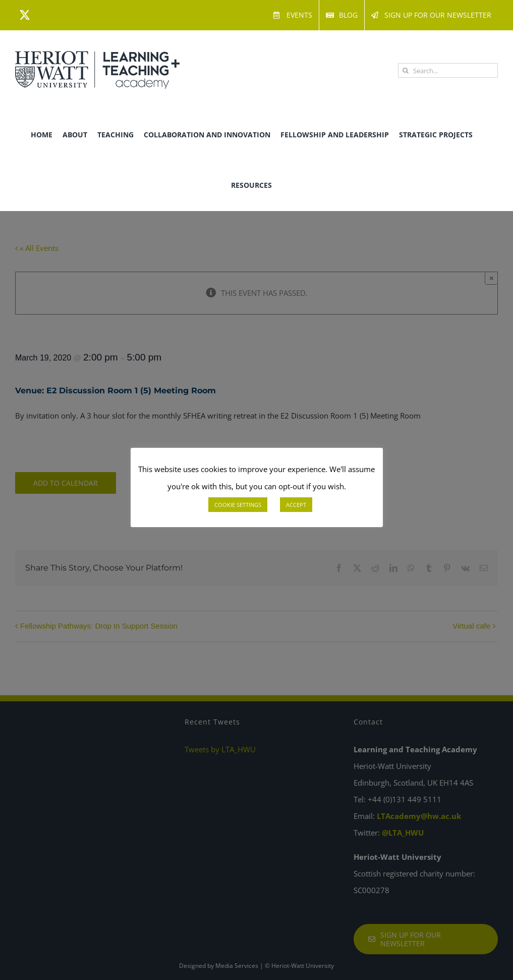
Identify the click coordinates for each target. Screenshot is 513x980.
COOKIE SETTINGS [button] (238, 505)
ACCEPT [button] (296, 505)
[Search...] (448, 70)
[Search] (405, 70)
